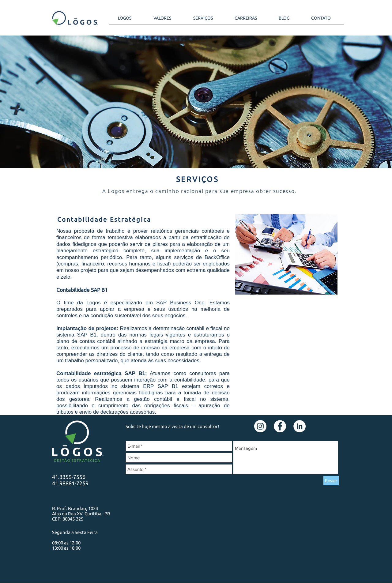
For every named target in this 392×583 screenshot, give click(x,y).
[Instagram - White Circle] (260, 426)
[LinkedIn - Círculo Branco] (300, 426)
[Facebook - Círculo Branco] (280, 426)
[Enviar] (331, 481)
